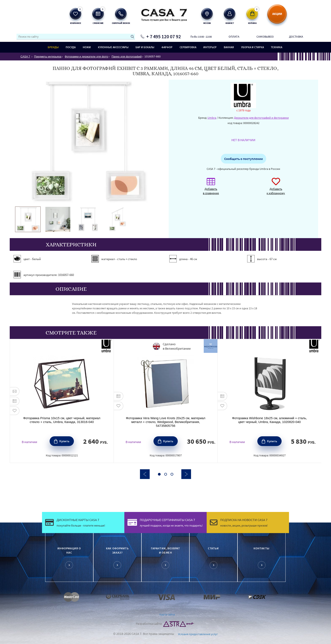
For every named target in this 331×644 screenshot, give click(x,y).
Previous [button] (145, 474)
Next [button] (186, 474)
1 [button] (159, 474)
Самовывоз (265, 37)
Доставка (296, 37)
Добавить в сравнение (211, 188)
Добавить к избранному (276, 188)
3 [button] (172, 474)
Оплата (234, 37)
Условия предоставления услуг (198, 634)
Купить (64, 441)
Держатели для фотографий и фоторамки (261, 118)
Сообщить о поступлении (244, 159)
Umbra (212, 118)
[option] (28, 219)
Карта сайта (167, 614)
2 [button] (166, 474)
